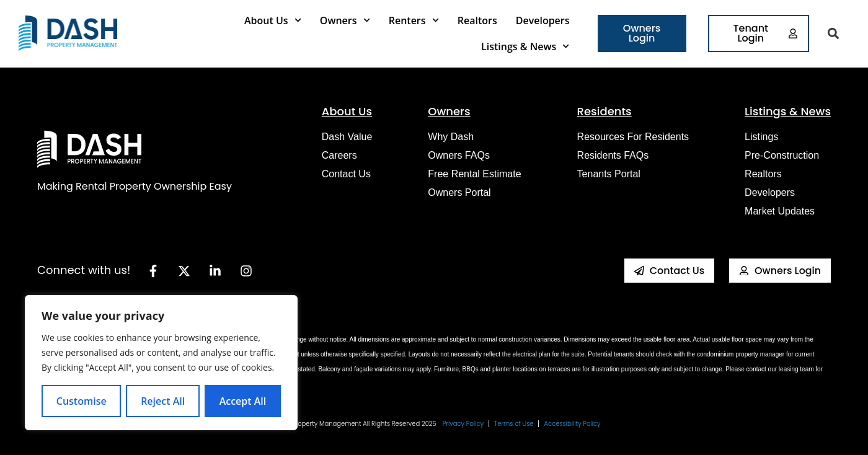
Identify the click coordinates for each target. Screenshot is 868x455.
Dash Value (347, 137)
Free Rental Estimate (474, 174)
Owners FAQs (459, 155)
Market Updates (780, 211)
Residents (604, 111)
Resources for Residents (633, 137)
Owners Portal (459, 192)
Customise (82, 401)
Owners (345, 20)
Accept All (243, 401)
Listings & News (525, 46)
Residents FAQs (613, 155)
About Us (273, 20)
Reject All (163, 401)
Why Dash (451, 137)
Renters (414, 20)
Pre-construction (782, 155)
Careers (339, 155)
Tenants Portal (609, 174)
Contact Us (346, 174)
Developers (543, 20)
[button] (833, 34)
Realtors (477, 20)
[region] (161, 363)
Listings (761, 137)
